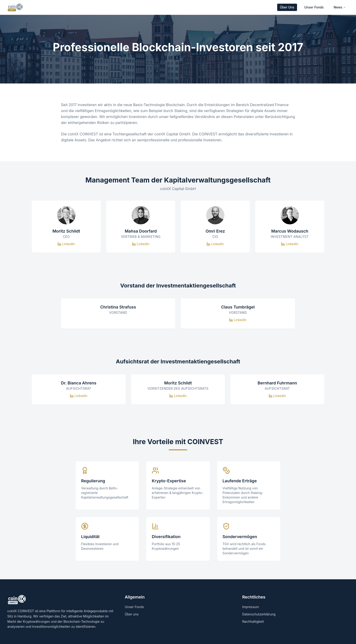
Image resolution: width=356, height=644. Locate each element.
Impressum (251, 607)
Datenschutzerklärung (259, 614)
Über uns (132, 614)
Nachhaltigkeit (253, 621)
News (340, 7)
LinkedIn (66, 244)
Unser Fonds (314, 7)
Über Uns (287, 7)
